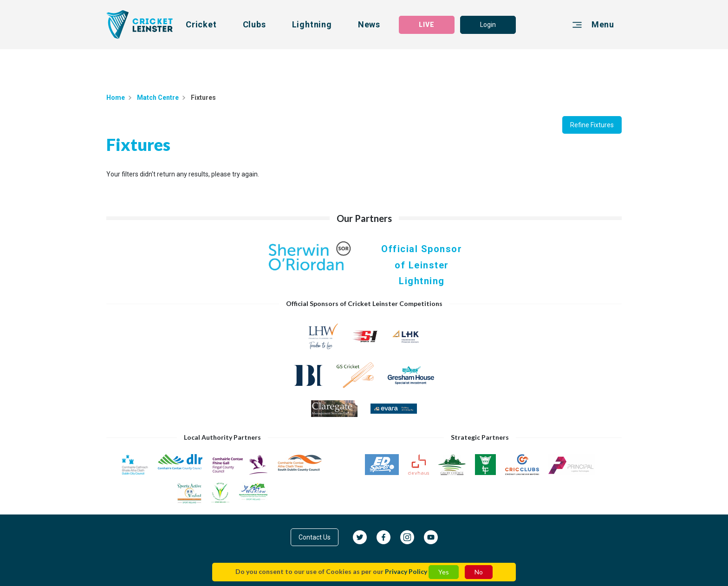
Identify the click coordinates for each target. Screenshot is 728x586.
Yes (444, 572)
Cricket (201, 24)
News (369, 24)
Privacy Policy (406, 571)
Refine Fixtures (592, 125)
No (479, 572)
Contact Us (315, 537)
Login (488, 25)
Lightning (312, 24)
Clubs (254, 24)
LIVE (427, 25)
